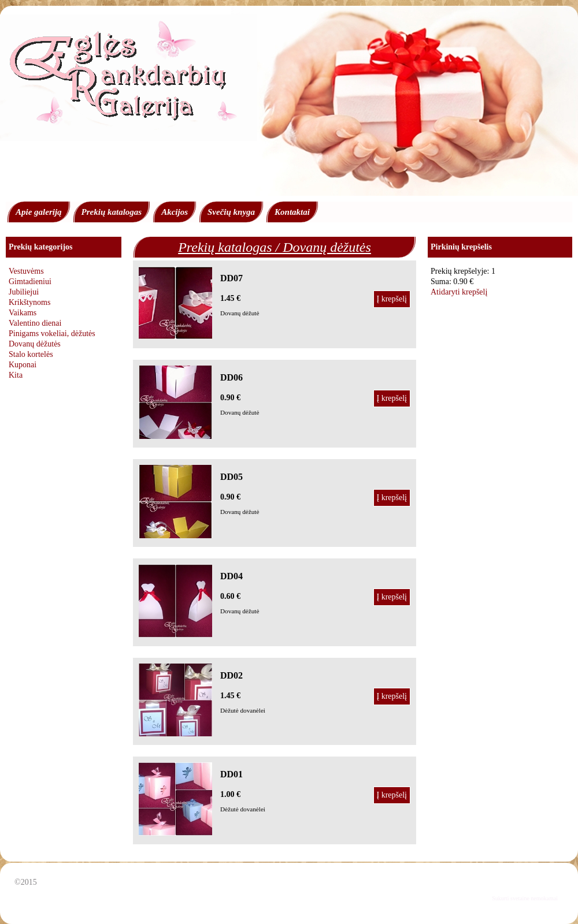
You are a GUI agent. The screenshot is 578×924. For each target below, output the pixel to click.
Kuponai (23, 365)
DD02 (231, 675)
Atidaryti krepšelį (459, 292)
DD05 (231, 477)
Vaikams (23, 313)
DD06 (231, 377)
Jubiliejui (24, 292)
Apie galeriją (39, 212)
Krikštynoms (29, 302)
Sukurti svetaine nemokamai (525, 898)
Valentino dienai (35, 323)
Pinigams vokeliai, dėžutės (52, 334)
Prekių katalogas (112, 212)
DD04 (231, 576)
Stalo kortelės (31, 354)
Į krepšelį (392, 299)
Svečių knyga (231, 212)
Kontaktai (292, 212)
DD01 (231, 774)
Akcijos (175, 212)
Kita (16, 375)
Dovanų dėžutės (35, 344)
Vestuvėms (26, 271)
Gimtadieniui (30, 282)
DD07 (231, 278)
